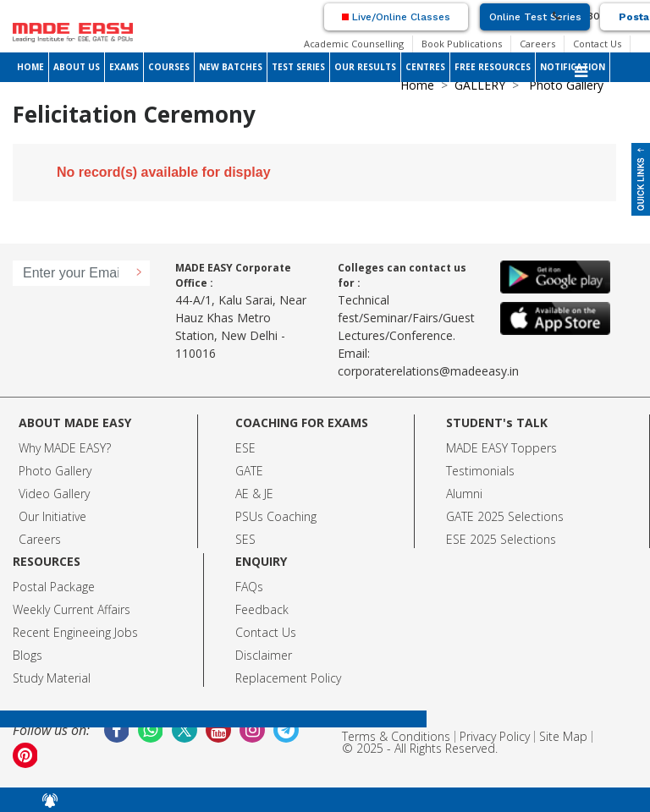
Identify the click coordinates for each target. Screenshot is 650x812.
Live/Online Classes (396, 17)
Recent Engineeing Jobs (75, 632)
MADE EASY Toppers (501, 448)
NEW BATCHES (231, 67)
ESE (245, 448)
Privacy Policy (495, 736)
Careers (537, 44)
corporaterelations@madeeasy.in (428, 371)
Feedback (262, 609)
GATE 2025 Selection (502, 516)
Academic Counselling (354, 44)
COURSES (169, 67)
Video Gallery (54, 494)
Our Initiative (52, 516)
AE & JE (254, 494)
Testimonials (480, 471)
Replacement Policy (288, 678)
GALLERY (480, 85)
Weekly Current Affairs (72, 609)
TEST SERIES (298, 67)
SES (245, 539)
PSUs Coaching (276, 516)
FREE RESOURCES (493, 67)
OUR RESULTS (365, 67)
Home (417, 85)
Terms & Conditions (396, 736)
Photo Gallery (55, 471)
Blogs (28, 655)
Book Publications (462, 44)
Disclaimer (264, 655)
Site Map (563, 736)
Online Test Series (535, 17)
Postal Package (54, 587)
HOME (30, 67)
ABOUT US (77, 67)
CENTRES (425, 67)
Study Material (52, 678)
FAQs (249, 587)
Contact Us (597, 44)
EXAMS (124, 67)
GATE (249, 471)
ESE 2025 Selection (498, 539)
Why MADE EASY (62, 448)
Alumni (464, 494)
